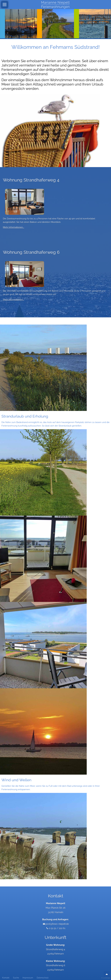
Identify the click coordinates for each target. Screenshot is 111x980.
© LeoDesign (106, 978)
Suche (16, 978)
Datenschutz (43, 978)
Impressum (28, 978)
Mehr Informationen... (14, 227)
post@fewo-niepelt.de (57, 924)
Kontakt (6, 978)
